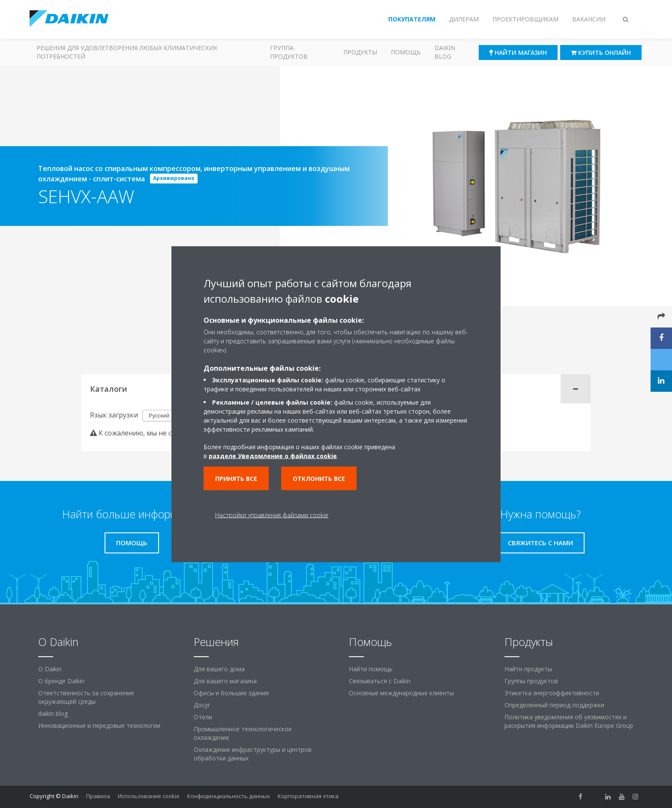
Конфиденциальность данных (229, 796)
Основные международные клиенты (401, 693)
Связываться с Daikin (380, 681)
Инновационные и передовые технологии (99, 725)
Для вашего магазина (225, 681)
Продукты (360, 52)
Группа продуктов (289, 52)
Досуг (202, 705)
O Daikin (50, 669)
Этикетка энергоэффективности (552, 693)
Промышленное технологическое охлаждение (243, 733)
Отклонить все (319, 478)
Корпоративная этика (308, 796)
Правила (98, 796)
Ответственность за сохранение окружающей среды (86, 697)
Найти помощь (371, 669)
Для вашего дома (219, 669)
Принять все (236, 478)
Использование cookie (149, 796)
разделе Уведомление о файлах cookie (273, 455)
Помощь (406, 52)
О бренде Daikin (61, 681)
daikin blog (53, 713)
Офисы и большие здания (231, 693)
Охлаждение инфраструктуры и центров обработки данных (253, 754)
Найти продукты (528, 669)
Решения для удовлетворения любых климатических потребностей (127, 52)
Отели (203, 717)
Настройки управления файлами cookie (272, 515)
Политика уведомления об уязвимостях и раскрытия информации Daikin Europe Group (569, 721)
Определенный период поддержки (554, 705)
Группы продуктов (531, 681)
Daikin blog (445, 52)
